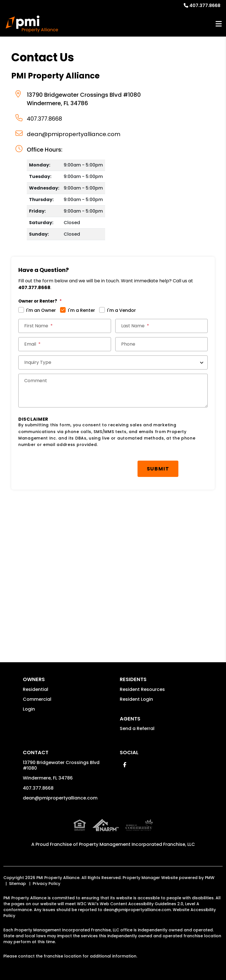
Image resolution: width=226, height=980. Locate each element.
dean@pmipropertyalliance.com (74, 134)
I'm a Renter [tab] (81, 310)
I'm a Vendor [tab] (121, 310)
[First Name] (65, 326)
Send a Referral (137, 728)
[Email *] (65, 344)
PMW (210, 878)
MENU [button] (219, 24)
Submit (158, 469)
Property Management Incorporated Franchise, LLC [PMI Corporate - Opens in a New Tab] (137, 844)
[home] (32, 24)
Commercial (37, 699)
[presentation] (61, 466)
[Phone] (161, 344)
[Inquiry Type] (113, 362)
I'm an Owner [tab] (41, 310)
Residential (36, 689)
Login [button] (29, 709)
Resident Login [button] (136, 699)
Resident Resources (142, 689)
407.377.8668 (205, 5)
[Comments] (113, 391)
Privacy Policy (46, 884)
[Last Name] (161, 326)
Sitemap (17, 884)
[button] (125, 765)
